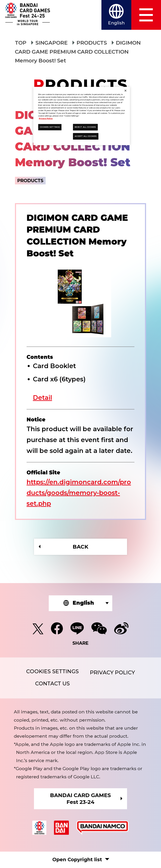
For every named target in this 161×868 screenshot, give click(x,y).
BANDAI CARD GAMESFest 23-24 (81, 799)
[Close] (125, 91)
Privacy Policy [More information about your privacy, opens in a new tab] (46, 119)
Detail (43, 398)
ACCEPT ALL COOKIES (86, 136)
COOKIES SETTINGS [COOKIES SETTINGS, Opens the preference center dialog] (50, 127)
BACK (81, 547)
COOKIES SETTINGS (52, 672)
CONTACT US (52, 684)
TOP (21, 43)
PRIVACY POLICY (112, 673)
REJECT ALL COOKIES (85, 127)
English (116, 23)
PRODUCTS (92, 43)
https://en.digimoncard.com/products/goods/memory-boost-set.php (79, 493)
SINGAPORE (52, 43)
